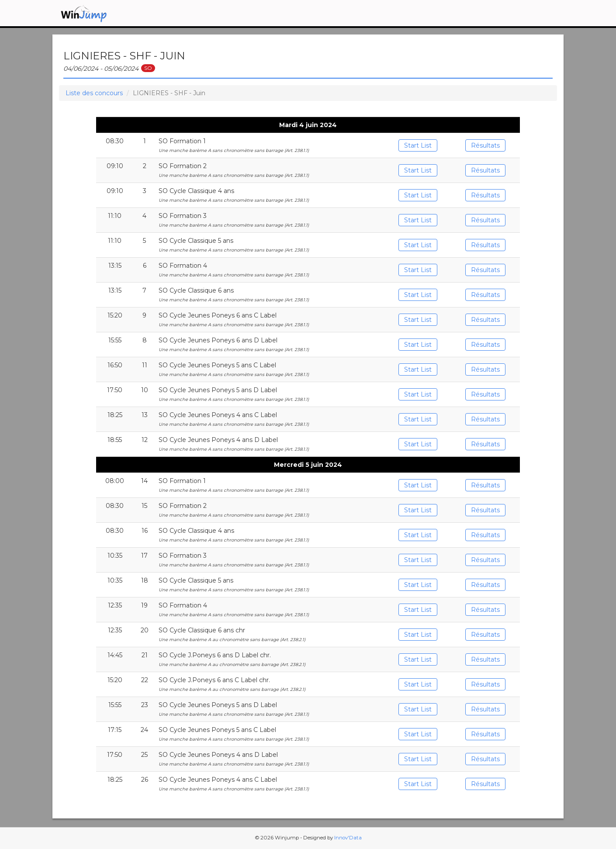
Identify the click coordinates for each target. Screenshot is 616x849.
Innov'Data (348, 838)
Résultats (485, 145)
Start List (418, 145)
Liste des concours (94, 93)
